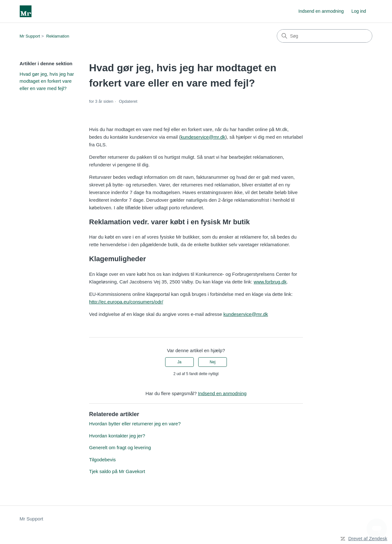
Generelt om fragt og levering (120, 447)
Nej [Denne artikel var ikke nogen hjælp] (213, 362)
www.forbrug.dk (270, 282)
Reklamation (58, 36)
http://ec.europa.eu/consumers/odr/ (126, 302)
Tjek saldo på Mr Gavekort (117, 471)
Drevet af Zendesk (368, 538)
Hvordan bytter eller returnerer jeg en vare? (135, 424)
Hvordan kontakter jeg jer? (117, 436)
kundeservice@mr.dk (203, 137)
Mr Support (30, 36)
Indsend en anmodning (321, 11)
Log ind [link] (359, 11)
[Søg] (325, 36)
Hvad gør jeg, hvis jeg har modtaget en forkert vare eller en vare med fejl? (47, 81)
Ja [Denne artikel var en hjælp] (180, 362)
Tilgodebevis (102, 460)
